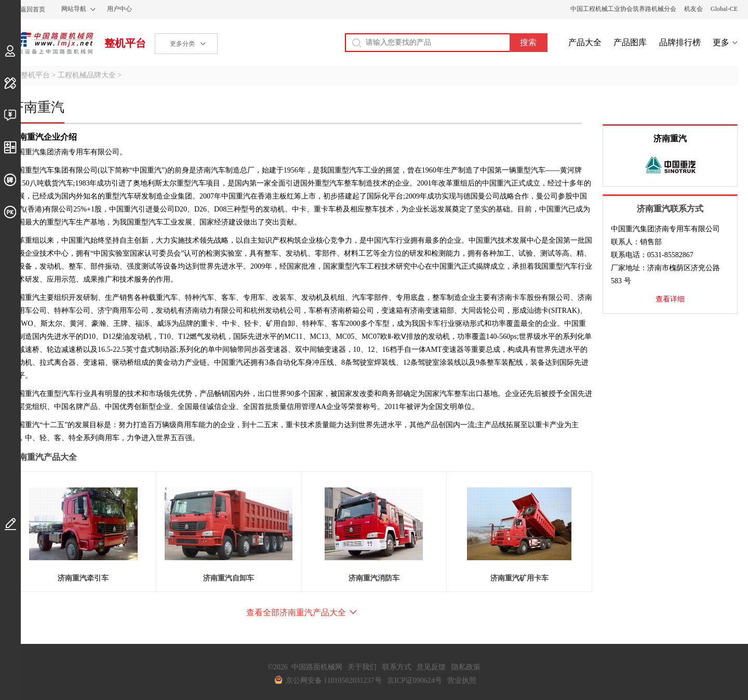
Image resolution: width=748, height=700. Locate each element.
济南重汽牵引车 (83, 578)
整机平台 (125, 43)
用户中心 (119, 9)
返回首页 (33, 9)
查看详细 (670, 299)
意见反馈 (431, 667)
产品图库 (630, 42)
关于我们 (362, 667)
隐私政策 (466, 667)
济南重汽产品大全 (44, 457)
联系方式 (397, 667)
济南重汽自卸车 (229, 578)
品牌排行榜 (680, 42)
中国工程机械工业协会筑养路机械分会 (623, 9)
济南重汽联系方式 (670, 209)
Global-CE (724, 9)
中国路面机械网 (52, 43)
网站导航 (74, 9)
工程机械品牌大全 (87, 75)
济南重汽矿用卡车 (519, 578)
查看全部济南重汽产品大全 (296, 612)
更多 (721, 42)
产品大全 (585, 42)
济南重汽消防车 (374, 578)
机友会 (693, 9)
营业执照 (462, 681)
